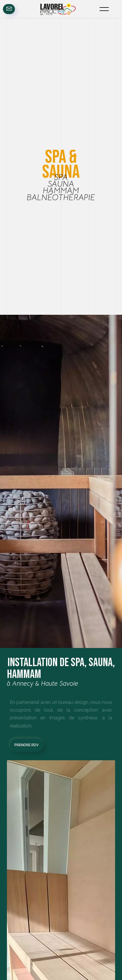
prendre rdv (26, 745)
